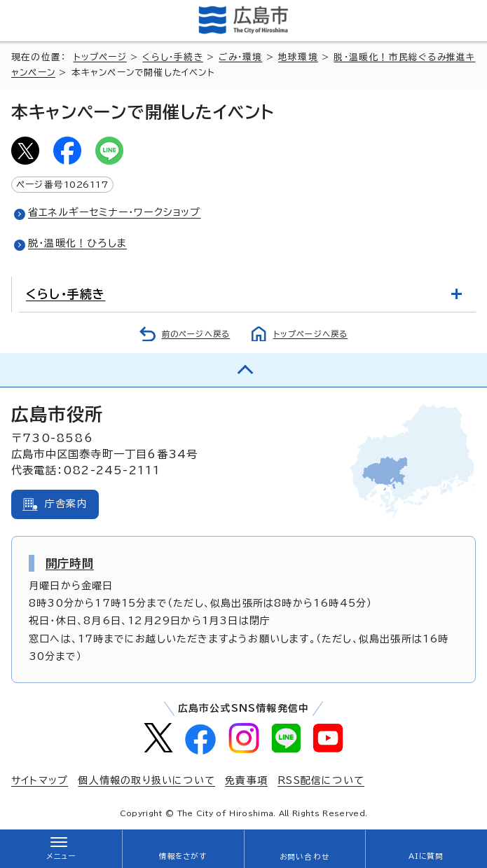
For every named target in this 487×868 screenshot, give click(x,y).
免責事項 (246, 780)
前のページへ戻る (196, 334)
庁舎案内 (66, 504)
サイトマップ (40, 780)
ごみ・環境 (240, 57)
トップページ (100, 57)
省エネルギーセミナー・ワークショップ (115, 212)
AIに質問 (426, 856)
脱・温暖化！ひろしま (77, 243)
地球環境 (298, 57)
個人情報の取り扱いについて (146, 780)
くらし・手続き (172, 57)
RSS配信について (321, 780)
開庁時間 (70, 563)
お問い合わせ (304, 857)
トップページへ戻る (311, 334)
